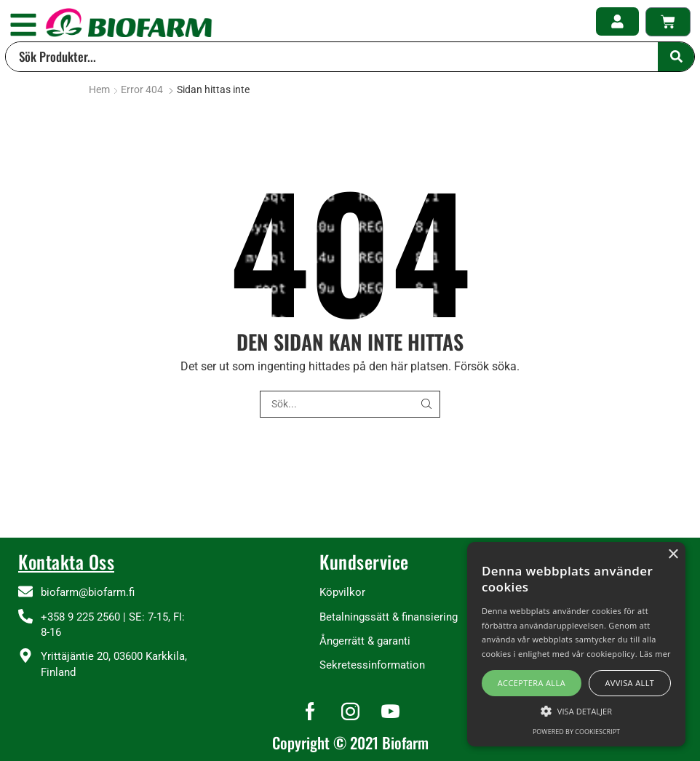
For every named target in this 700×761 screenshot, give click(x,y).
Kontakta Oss (66, 561)
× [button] (673, 555)
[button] (23, 25)
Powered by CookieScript (576, 732)
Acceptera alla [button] (532, 683)
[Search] (676, 57)
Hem (99, 89)
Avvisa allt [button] (629, 683)
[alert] (576, 644)
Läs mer (655, 654)
